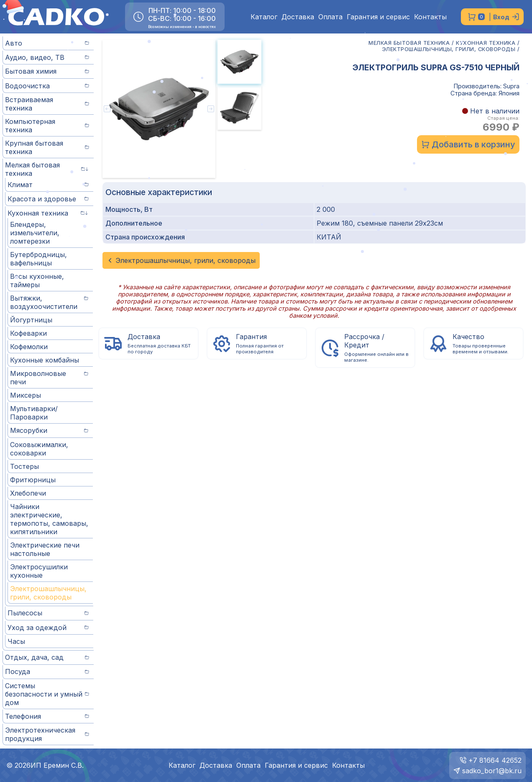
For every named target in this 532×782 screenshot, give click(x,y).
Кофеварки (28, 333)
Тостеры (24, 466)
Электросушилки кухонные (39, 571)
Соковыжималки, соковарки (39, 449)
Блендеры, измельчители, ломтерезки (35, 233)
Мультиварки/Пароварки (34, 413)
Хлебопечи (28, 493)
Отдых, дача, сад (47, 657)
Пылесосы (48, 613)
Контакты (430, 17)
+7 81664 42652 (495, 760)
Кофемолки (29, 347)
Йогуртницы (31, 320)
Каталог (264, 17)
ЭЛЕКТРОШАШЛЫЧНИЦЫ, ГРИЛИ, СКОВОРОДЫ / (451, 49)
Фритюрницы (33, 480)
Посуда (47, 671)
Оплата (330, 17)
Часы (16, 641)
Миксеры (26, 395)
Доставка (298, 17)
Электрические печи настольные (45, 549)
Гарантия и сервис (378, 17)
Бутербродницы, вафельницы (38, 259)
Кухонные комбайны (45, 360)
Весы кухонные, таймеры (37, 280)
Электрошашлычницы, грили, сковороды (48, 593)
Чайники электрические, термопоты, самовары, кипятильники (49, 519)
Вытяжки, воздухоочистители (49, 302)
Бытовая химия (47, 71)
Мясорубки (49, 430)
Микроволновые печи (49, 378)
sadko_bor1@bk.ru (492, 771)
